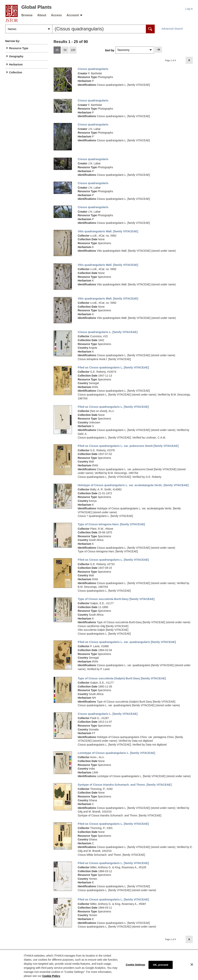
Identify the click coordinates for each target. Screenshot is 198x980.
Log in (189, 9)
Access (56, 15)
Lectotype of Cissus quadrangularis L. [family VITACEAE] (116, 753)
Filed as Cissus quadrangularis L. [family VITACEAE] (113, 367)
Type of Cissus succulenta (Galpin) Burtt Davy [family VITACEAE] (122, 678)
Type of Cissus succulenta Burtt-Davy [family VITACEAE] (116, 599)
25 (57, 50)
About (42, 15)
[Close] (192, 968)
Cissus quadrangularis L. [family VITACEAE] (108, 332)
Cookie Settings (135, 968)
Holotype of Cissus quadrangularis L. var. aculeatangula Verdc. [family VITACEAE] (133, 485)
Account (73, 15)
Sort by (110, 50)
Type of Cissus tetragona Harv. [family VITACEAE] (111, 524)
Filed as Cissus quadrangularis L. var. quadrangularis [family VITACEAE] (127, 642)
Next (190, 60)
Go (158, 50)
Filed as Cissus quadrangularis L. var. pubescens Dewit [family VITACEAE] (128, 446)
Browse (27, 15)
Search (150, 29)
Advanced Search (172, 29)
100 (73, 50)
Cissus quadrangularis (93, 69)
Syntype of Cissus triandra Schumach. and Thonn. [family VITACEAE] (125, 785)
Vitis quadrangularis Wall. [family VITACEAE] (108, 231)
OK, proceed (161, 968)
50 (65, 50)
